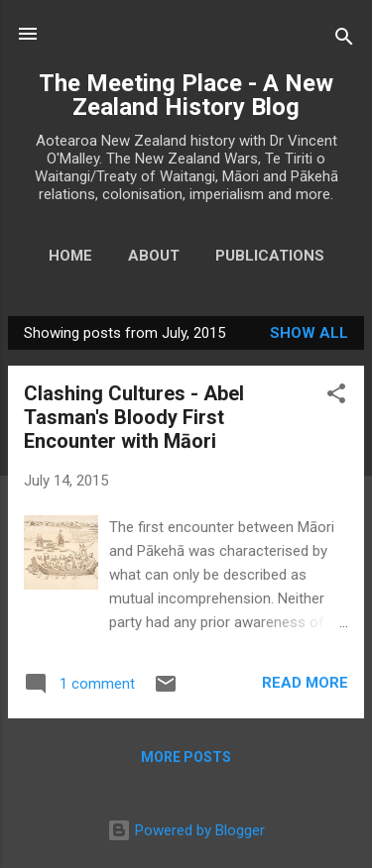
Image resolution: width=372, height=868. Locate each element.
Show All (309, 333)
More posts (186, 757)
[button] (336, 397)
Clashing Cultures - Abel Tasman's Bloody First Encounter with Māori (134, 417)
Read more (305, 683)
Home (70, 256)
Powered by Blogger (186, 830)
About (154, 256)
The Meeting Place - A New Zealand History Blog (186, 95)
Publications (270, 256)
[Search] (344, 40)
